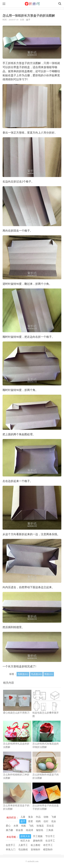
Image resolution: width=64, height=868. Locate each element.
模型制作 (48, 850)
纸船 (24, 826)
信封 (46, 821)
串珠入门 (11, 850)
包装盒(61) (23, 674)
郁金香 (19, 830)
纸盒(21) (49, 674)
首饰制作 (35, 850)
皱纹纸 (40, 830)
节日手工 (50, 836)
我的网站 (32, 4)
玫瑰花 (40, 826)
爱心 (8, 826)
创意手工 (11, 845)
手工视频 (38, 836)
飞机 (31, 826)
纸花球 (30, 830)
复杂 (31, 817)
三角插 (50, 830)
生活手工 (50, 841)
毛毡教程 (23, 850)
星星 (31, 821)
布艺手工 (48, 845)
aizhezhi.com (33, 861)
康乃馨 (9, 830)
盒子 (28, 20)
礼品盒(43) (36, 674)
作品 (38, 817)
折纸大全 (25, 836)
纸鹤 (38, 821)
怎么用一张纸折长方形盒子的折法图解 (29, 16)
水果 (16, 826)
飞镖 (54, 817)
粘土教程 (35, 845)
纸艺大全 (25, 841)
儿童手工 (23, 845)
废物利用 (38, 841)
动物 (46, 817)
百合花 (50, 826)
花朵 (54, 821)
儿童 (23, 817)
